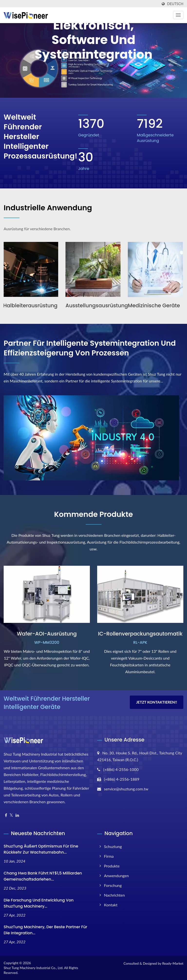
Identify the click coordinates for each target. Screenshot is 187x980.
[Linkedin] (17, 815)
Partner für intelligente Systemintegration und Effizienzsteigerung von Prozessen (90, 348)
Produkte (112, 866)
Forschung (113, 885)
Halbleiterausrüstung (31, 305)
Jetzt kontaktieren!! (157, 702)
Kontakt (111, 905)
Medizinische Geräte (154, 305)
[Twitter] (11, 815)
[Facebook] (6, 815)
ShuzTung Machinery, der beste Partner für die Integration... (45, 930)
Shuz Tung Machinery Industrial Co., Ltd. (33, 968)
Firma (109, 856)
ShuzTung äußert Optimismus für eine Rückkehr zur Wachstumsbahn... (41, 849)
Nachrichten (114, 895)
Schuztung (113, 846)
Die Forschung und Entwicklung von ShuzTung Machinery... (39, 903)
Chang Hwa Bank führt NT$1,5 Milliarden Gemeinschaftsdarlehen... (43, 876)
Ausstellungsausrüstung (97, 305)
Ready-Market (173, 963)
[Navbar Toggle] (178, 15)
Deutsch (175, 4)
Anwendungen (116, 876)
